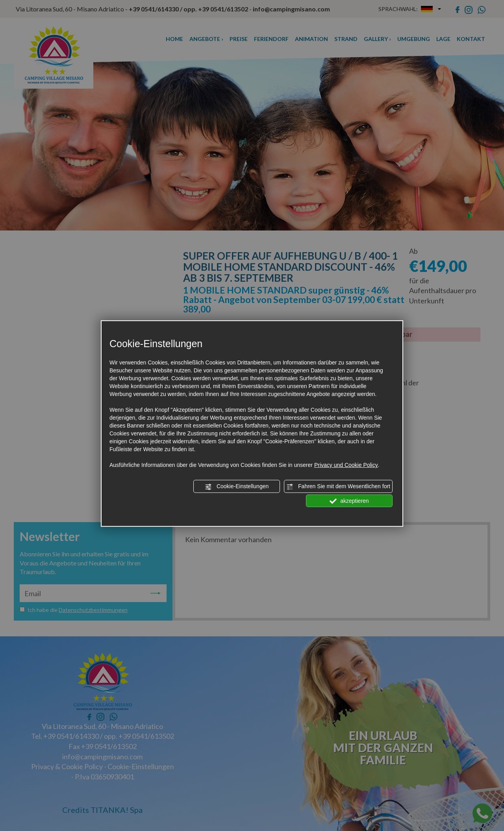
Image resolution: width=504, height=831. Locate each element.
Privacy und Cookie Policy (346, 465)
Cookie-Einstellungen (237, 487)
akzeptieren (349, 501)
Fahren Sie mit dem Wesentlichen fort (338, 487)
